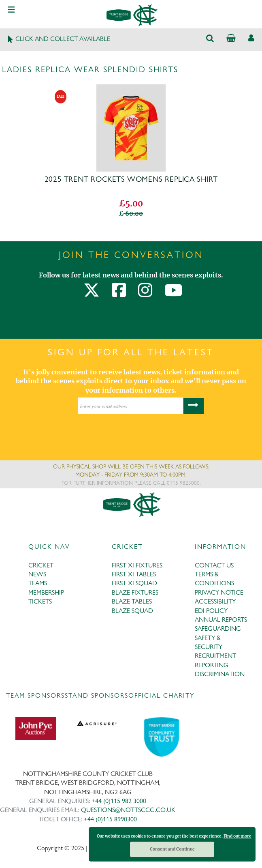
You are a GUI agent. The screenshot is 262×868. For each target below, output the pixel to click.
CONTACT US (214, 565)
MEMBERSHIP (46, 592)
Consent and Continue (172, 849)
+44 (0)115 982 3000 (119, 801)
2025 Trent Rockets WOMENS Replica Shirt (131, 179)
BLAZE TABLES (132, 601)
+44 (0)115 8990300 (110, 819)
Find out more (238, 836)
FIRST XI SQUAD (134, 583)
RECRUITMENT (215, 656)
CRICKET (41, 565)
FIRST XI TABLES (134, 574)
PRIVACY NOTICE (219, 592)
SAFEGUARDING (218, 628)
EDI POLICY (211, 611)
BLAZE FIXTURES (135, 592)
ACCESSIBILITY (215, 601)
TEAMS (38, 583)
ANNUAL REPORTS (221, 620)
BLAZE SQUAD (132, 611)
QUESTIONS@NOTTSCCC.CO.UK (128, 810)
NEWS (37, 574)
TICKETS (40, 601)
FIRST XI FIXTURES (137, 565)
